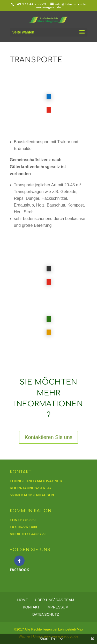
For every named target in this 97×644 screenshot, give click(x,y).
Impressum (58, 607)
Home (23, 600)
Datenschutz (46, 614)
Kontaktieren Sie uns (48, 437)
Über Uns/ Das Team (54, 600)
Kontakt (31, 607)
